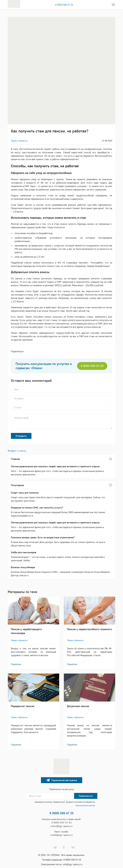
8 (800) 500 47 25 (64, 5)
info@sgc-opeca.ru (72, 864)
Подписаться (86, 796)
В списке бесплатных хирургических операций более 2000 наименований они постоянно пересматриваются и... (61, 511)
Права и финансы (19, 141)
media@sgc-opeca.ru (61, 835)
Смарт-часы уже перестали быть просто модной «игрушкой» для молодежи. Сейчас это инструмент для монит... (61, 497)
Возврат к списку (17, 451)
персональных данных (85, 805)
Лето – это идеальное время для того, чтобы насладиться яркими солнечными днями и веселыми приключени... (61, 470)
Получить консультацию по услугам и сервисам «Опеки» (44, 366)
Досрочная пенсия (78, 706)
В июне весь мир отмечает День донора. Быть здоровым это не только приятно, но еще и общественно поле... (61, 541)
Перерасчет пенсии (23, 706)
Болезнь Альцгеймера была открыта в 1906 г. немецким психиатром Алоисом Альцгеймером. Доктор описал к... (61, 571)
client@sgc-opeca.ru (61, 826)
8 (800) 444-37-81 (62, 822)
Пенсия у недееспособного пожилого (89, 629)
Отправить (21, 436)
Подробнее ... (17, 664)
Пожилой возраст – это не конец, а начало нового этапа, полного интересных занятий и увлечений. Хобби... (61, 556)
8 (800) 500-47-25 (92, 366)
